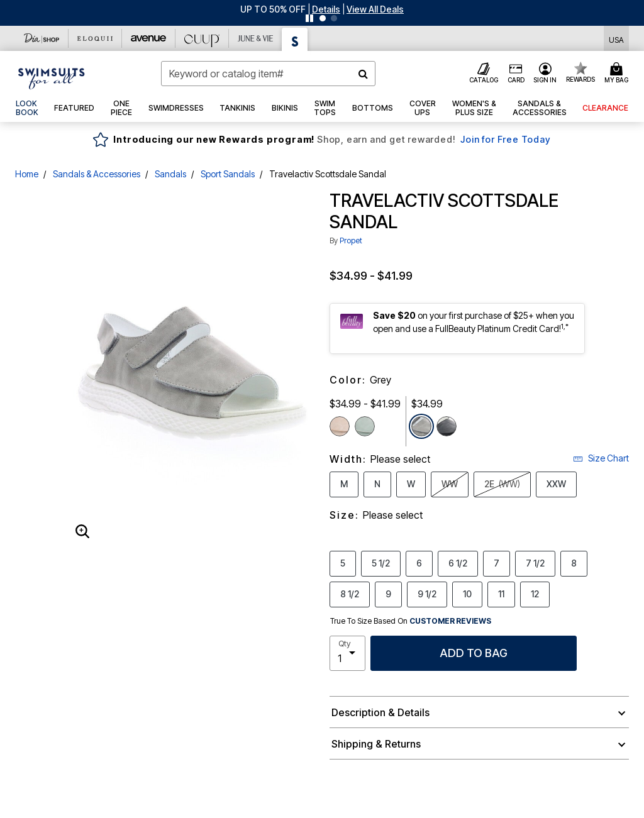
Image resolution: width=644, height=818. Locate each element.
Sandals (170, 174)
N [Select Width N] (377, 484)
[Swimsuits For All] (295, 39)
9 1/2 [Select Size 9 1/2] (427, 594)
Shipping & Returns (376, 744)
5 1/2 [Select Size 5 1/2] (381, 563)
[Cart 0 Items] (618, 74)
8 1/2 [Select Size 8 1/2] (350, 594)
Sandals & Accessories (97, 174)
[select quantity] (347, 653)
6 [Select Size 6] (419, 563)
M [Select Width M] (344, 484)
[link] (27, 108)
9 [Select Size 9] (388, 594)
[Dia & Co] (42, 38)
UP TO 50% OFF (273, 9)
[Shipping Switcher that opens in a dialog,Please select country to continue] (616, 39)
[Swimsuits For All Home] (52, 77)
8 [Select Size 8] (574, 563)
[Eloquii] (95, 38)
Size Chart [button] (601, 458)
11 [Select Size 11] (501, 594)
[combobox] (268, 74)
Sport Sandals (228, 174)
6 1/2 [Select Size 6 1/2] (458, 563)
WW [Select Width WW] (450, 484)
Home (27, 174)
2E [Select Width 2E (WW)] (502, 484)
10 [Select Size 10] (467, 594)
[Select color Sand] (340, 426)
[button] (326, 9)
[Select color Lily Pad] (365, 426)
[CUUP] (202, 38)
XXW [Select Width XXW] (556, 484)
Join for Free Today (505, 139)
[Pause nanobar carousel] (309, 18)
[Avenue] (149, 38)
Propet (351, 240)
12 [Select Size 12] (535, 594)
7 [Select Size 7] (497, 563)
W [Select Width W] (411, 484)
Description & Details (380, 712)
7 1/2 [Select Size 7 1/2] (535, 563)
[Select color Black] (447, 426)
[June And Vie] (256, 38)
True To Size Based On (411, 621)
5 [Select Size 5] (343, 563)
